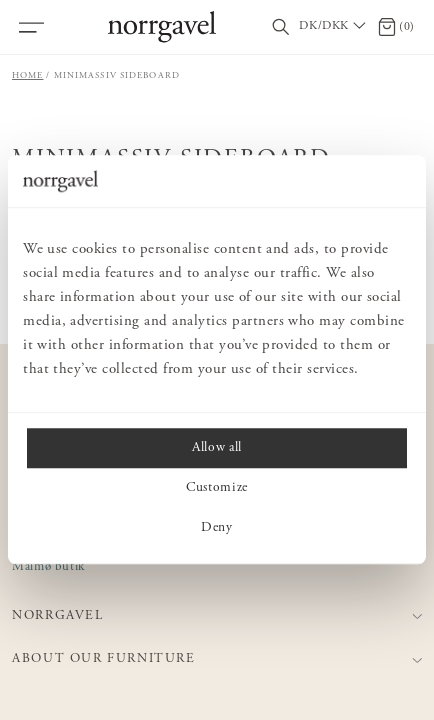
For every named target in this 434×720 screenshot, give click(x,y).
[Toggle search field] (281, 27)
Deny (217, 529)
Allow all (217, 449)
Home (28, 75)
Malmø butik (48, 567)
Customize (217, 489)
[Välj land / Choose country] (334, 27)
